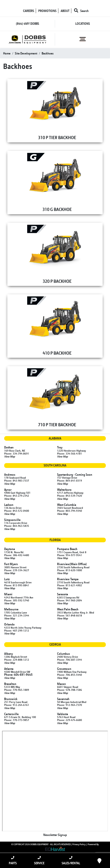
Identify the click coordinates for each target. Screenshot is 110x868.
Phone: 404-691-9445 (18, 675)
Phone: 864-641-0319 (70, 480)
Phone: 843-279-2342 (17, 496)
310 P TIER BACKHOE (57, 137)
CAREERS (29, 11)
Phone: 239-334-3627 (17, 570)
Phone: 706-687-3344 (70, 660)
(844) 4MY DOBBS (27, 24)
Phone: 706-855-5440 (70, 675)
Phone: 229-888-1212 (17, 660)
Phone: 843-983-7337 (17, 480)
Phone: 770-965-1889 (17, 690)
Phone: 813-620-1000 (70, 570)
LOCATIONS (83, 24)
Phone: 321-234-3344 (17, 615)
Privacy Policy (79, 844)
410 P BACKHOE (57, 353)
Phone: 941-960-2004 (70, 600)
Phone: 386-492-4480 (17, 555)
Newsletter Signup (55, 835)
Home (7, 53)
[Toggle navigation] (82, 39)
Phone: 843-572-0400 (17, 511)
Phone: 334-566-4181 (70, 453)
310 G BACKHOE (57, 209)
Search (81, 11)
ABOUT (65, 11)
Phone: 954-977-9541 (70, 555)
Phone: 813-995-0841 (17, 585)
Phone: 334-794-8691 (17, 453)
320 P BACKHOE (57, 281)
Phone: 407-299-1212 (17, 630)
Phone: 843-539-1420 (70, 496)
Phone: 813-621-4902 (70, 585)
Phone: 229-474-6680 (70, 720)
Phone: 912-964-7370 (70, 705)
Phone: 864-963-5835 (17, 526)
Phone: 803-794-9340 (70, 511)
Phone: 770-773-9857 (17, 720)
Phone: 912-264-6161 (17, 705)
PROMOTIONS (47, 11)
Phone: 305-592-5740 (17, 600)
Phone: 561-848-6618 (70, 615)
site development (26, 53)
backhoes (48, 53)
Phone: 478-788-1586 (70, 690)
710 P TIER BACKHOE (57, 425)
